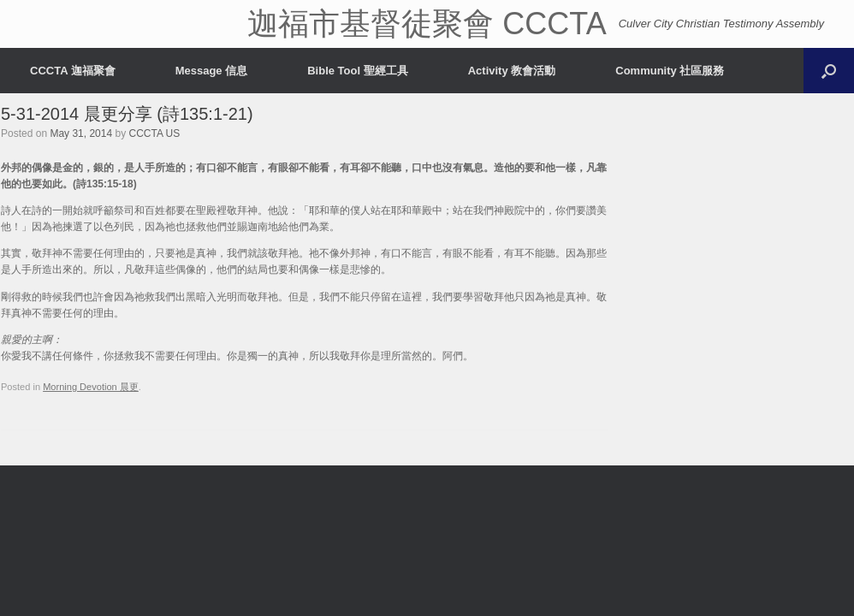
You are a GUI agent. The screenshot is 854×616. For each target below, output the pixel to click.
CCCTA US (154, 133)
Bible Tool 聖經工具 (357, 71)
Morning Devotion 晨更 (91, 387)
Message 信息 (212, 71)
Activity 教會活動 (512, 71)
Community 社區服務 (670, 71)
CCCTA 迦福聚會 (73, 71)
